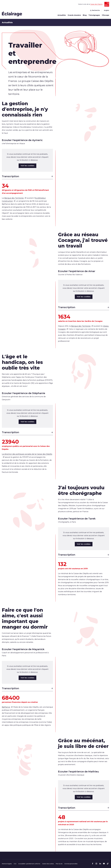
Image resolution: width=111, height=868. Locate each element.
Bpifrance (7, 707)
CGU (15, 864)
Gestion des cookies (48, 864)
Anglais (107, 10)
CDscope (105, 15)
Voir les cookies (27, 166)
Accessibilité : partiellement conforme (29, 864)
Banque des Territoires (15, 198)
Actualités (62, 15)
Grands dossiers (74, 15)
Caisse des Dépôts (96, 4)
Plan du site (59, 864)
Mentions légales (7, 864)
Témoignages (94, 15)
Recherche (95, 10)
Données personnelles (71, 864)
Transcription (27, 176)
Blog (85, 15)
